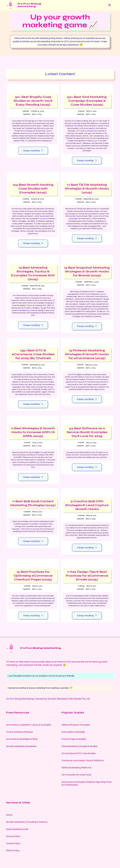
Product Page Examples (74, 739)
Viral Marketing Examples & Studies (79, 746)
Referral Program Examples (76, 725)
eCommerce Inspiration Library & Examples (29, 725)
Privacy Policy (13, 836)
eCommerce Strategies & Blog (22, 739)
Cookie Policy (13, 843)
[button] (110, 5)
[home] (24, 5)
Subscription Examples (73, 732)
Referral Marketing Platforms (76, 768)
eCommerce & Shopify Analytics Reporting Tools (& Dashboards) (87, 783)
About (9, 815)
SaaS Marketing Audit (17, 829)
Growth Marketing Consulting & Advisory (27, 822)
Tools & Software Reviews (19, 732)
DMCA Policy (13, 850)
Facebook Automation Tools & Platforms (83, 760)
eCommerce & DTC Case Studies (79, 753)
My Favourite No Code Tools (76, 775)
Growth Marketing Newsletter (21, 746)
